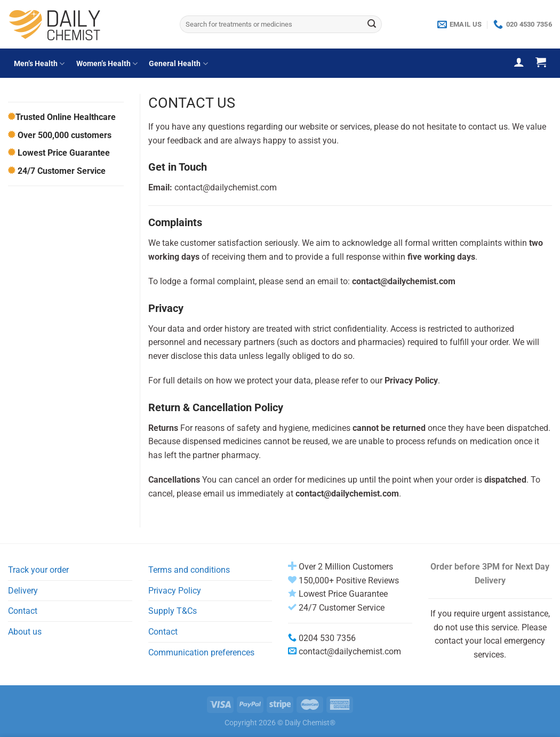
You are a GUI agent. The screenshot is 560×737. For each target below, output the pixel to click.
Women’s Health (107, 64)
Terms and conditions (189, 570)
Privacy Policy (175, 591)
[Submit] (372, 25)
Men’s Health (39, 64)
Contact (23, 611)
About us (25, 632)
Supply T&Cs (173, 611)
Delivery (23, 591)
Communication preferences (201, 652)
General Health (178, 64)
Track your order (38, 570)
